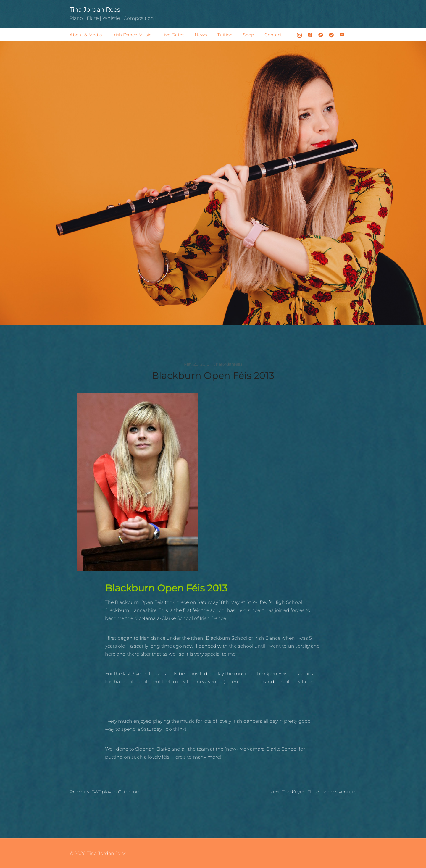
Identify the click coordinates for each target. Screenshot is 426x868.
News (201, 35)
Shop (248, 35)
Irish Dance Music (132, 35)
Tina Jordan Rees (95, 9)
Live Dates (173, 35)
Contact (273, 35)
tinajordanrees (228, 364)
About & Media (86, 35)
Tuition (225, 35)
